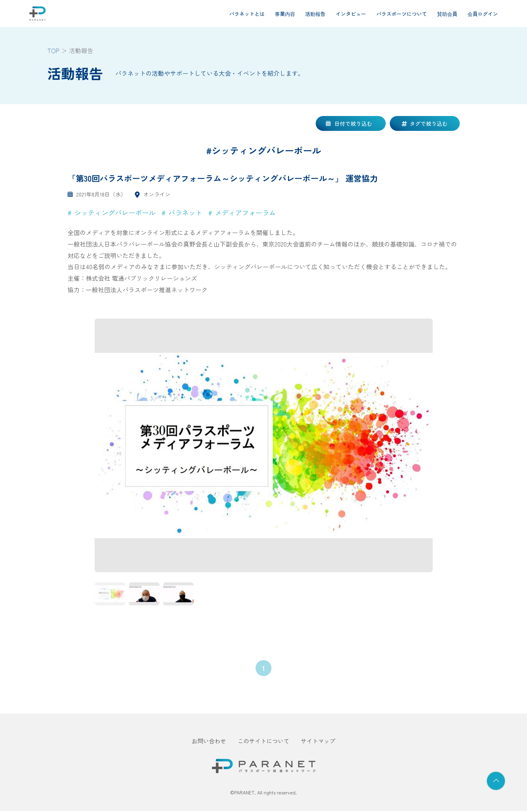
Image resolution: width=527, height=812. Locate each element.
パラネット (185, 213)
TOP (53, 50)
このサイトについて (263, 742)
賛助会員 (447, 14)
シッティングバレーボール (115, 213)
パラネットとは (247, 14)
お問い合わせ (209, 742)
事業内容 (285, 14)
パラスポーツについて (402, 14)
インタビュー (351, 14)
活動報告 (315, 14)
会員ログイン (483, 14)
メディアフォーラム (245, 213)
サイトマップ (318, 742)
